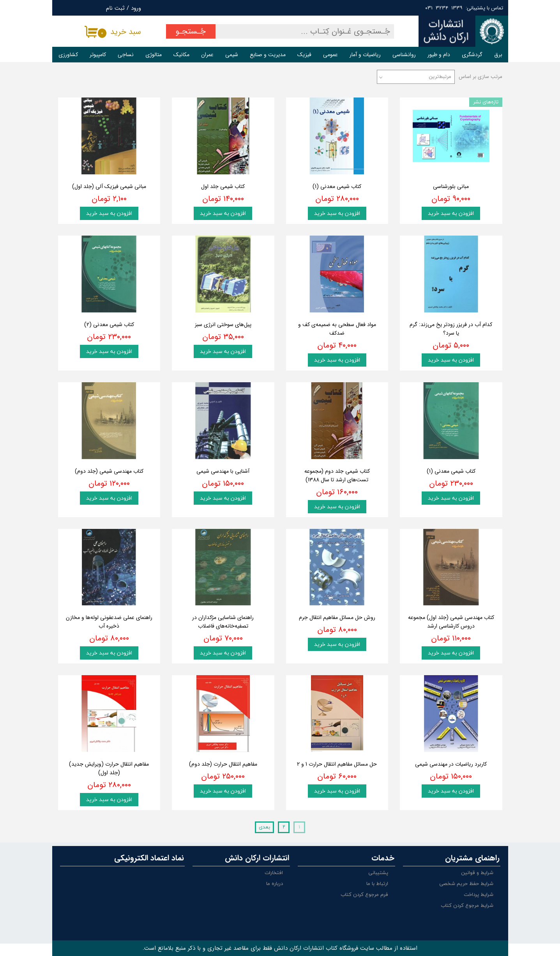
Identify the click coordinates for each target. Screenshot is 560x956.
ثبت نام (115, 8)
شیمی (232, 55)
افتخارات (274, 873)
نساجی (126, 55)
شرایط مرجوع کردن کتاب (467, 906)
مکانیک (181, 55)
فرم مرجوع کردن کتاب (364, 895)
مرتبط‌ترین (440, 77)
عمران (207, 55)
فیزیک (304, 55)
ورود (136, 8)
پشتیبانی (378, 873)
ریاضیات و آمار (365, 55)
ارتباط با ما (377, 884)
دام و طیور (439, 55)
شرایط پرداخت (479, 895)
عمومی (330, 55)
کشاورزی (68, 55)
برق (498, 55)
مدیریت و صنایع (268, 55)
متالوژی (154, 55)
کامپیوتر (98, 55)
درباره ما (275, 884)
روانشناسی (404, 55)
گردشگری (472, 55)
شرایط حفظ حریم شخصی (466, 884)
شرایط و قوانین (477, 873)
